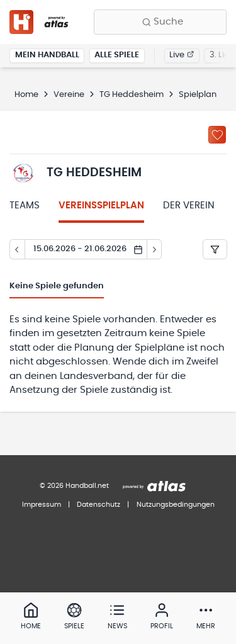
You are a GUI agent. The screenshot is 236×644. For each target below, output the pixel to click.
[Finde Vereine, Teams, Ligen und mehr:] (160, 22)
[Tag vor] (155, 249)
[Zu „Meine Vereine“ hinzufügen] (217, 135)
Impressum (42, 505)
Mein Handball (47, 55)
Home (26, 95)
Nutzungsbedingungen (176, 505)
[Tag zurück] (17, 249)
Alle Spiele (117, 55)
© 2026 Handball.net (74, 486)
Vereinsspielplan (101, 206)
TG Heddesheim (132, 95)
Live (182, 55)
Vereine (69, 95)
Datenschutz (98, 505)
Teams (25, 206)
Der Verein (189, 206)
